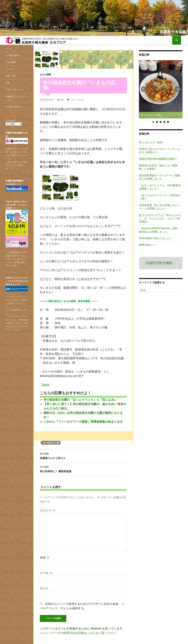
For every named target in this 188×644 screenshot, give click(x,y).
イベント (10, 69)
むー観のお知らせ (14, 107)
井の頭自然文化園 (51, 443)
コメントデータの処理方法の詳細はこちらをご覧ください (78, 633)
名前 (45, 558)
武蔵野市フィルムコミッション (17, 98)
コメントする (77, 100)
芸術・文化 (11, 76)
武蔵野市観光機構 (159, 263)
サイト (44, 588)
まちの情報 (45, 75)
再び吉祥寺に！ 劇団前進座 (83, 469)
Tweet (45, 385)
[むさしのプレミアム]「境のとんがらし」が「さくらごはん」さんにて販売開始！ (160, 218)
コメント (48, 510)
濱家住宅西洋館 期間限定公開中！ (159, 159)
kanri (62, 100)
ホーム (9, 48)
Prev (144, 89)
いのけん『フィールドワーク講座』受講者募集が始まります (83, 422)
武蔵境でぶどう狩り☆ (83, 456)
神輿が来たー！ (148, 245)
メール (46, 573)
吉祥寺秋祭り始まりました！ (156, 238)
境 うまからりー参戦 (151, 142)
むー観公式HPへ (13, 55)
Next (178, 89)
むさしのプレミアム (15, 90)
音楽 (8, 83)
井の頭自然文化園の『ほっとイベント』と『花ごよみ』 (80, 400)
